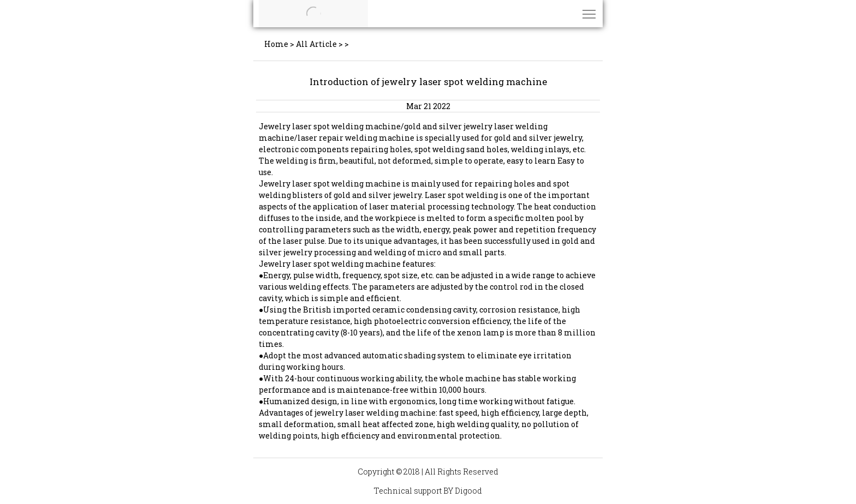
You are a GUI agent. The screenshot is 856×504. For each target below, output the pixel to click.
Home (276, 44)
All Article (316, 44)
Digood (468, 491)
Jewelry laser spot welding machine (330, 126)
